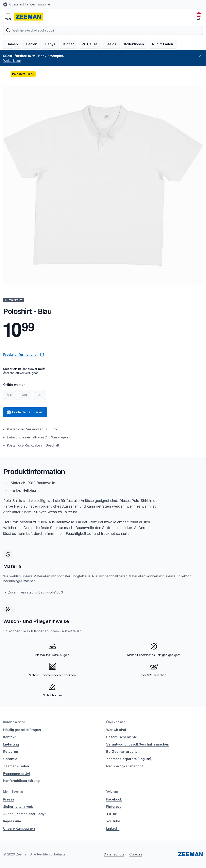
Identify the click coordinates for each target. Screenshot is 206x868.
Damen (12, 44)
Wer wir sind (116, 730)
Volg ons (112, 791)
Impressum (12, 821)
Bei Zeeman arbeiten (123, 752)
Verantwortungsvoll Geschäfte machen (138, 744)
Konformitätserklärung (21, 781)
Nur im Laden (162, 44)
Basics (111, 44)
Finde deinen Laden (25, 412)
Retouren (11, 752)
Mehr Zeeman (13, 791)
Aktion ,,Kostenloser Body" (25, 814)
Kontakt (9, 737)
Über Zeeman (116, 722)
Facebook (114, 799)
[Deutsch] (199, 17)
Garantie (10, 759)
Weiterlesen (12, 61)
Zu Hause (90, 44)
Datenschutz (114, 854)
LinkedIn (113, 828)
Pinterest (114, 807)
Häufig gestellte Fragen (22, 730)
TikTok (111, 814)
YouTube (113, 821)
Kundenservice (14, 722)
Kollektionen (134, 44)
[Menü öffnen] (8, 17)
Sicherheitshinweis (18, 807)
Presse (9, 799)
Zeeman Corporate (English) (129, 759)
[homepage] (28, 17)
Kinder (69, 44)
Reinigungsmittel (16, 773)
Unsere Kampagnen (19, 828)
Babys (50, 44)
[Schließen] (200, 56)
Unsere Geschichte (122, 737)
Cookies (136, 854)
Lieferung (11, 744)
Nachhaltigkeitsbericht (125, 766)
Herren (32, 44)
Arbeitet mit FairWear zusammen (30, 4)
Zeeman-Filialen (16, 766)
